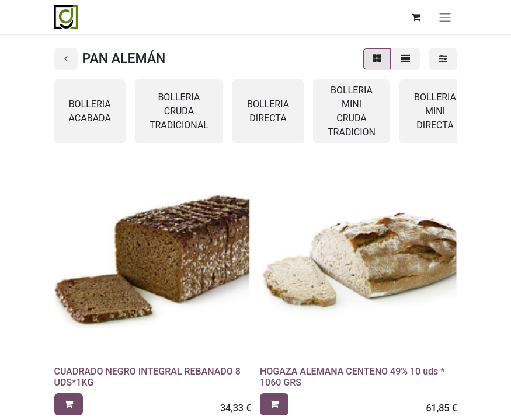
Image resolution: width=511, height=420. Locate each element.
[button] (69, 404)
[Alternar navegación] (445, 17)
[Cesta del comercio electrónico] (416, 17)
